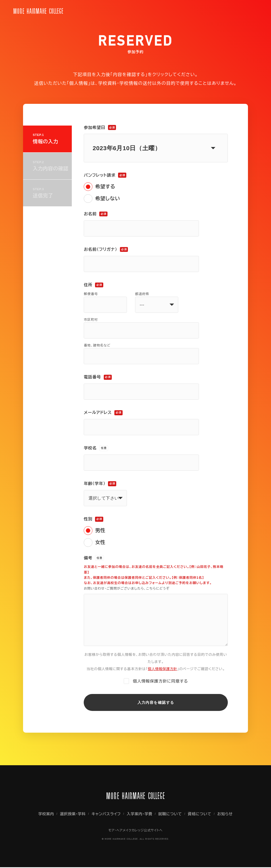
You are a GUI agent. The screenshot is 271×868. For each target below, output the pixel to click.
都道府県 (142, 294)
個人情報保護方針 (163, 668)
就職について (171, 815)
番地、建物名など (97, 345)
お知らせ (226, 815)
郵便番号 (91, 294)
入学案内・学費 (140, 815)
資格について (200, 815)
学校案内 (45, 815)
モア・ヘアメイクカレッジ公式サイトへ (135, 831)
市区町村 (91, 320)
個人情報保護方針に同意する (160, 680)
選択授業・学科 (72, 815)
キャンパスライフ (106, 815)
